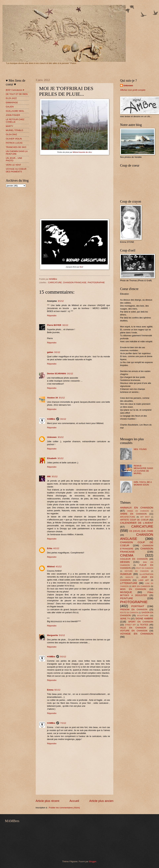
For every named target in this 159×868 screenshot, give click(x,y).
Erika (50, 548)
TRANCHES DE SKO (16, 147)
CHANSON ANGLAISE (137, 537)
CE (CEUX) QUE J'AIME (141, 531)
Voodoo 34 (52, 398)
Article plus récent (47, 801)
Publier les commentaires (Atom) (64, 808)
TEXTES (144, 625)
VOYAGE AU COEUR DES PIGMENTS (16, 170)
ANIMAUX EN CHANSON (137, 508)
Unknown (52, 437)
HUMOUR (126, 574)
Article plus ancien (101, 801)
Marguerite (53, 635)
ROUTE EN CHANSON (129, 613)
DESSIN (125, 562)
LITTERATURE (129, 583)
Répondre (52, 316)
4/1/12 (56, 548)
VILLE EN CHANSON (133, 628)
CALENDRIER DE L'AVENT (137, 523)
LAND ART (144, 580)
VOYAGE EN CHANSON (137, 634)
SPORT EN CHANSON (141, 622)
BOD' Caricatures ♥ (15, 90)
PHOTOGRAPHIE (96, 282)
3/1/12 (61, 301)
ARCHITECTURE (128, 517)
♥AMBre (51, 419)
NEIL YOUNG (140, 449)
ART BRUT (145, 517)
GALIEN (10, 107)
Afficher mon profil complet (133, 90)
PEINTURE (127, 598)
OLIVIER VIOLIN (14, 139)
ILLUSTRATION (146, 574)
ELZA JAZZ (11, 98)
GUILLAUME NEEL (15, 111)
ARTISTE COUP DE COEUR (134, 520)
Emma (50, 690)
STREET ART (131, 625)
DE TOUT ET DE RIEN (17, 94)
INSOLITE (129, 577)
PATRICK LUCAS (14, 143)
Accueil (74, 801)
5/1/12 (62, 635)
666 (49, 476)
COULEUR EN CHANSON (134, 559)
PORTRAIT (138, 606)
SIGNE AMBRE (144, 618)
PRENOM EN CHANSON (134, 609)
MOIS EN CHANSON (133, 589)
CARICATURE (55, 282)
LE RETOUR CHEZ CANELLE (15, 121)
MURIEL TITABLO (14, 130)
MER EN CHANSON (141, 586)
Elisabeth (52, 458)
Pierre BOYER (54, 325)
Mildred (51, 567)
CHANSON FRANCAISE (75, 282)
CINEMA (127, 555)
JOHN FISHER (13, 115)
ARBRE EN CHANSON (133, 514)
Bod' (81, 267)
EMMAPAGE (12, 103)
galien (50, 352)
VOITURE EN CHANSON (134, 631)
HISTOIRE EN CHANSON (137, 571)
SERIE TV (125, 619)
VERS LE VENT (13, 165)
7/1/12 (63, 723)
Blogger (93, 861)
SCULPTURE (143, 616)
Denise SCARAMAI (57, 374)
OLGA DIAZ (11, 134)
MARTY (10, 126)
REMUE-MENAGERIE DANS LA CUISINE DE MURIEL (143, 470)
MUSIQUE (126, 592)
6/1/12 (57, 690)
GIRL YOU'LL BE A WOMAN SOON (143, 483)
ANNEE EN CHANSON (138, 511)
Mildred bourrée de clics (82, 152)
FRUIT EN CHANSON (145, 568)
